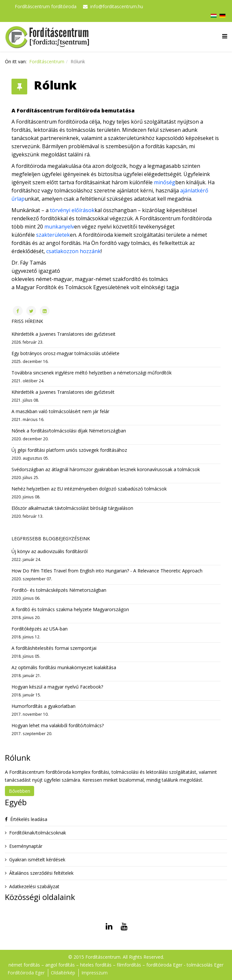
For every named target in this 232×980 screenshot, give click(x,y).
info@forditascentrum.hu (117, 6)
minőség (165, 182)
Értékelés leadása (29, 819)
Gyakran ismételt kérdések (37, 860)
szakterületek (53, 235)
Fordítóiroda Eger (26, 973)
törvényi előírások (72, 210)
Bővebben (20, 791)
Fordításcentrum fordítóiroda (46, 6)
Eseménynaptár (26, 846)
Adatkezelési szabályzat (34, 886)
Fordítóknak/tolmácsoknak (38, 833)
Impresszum (95, 973)
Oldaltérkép (63, 973)
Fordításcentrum (47, 61)
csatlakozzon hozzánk (74, 251)
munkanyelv (59, 227)
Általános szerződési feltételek (41, 873)
